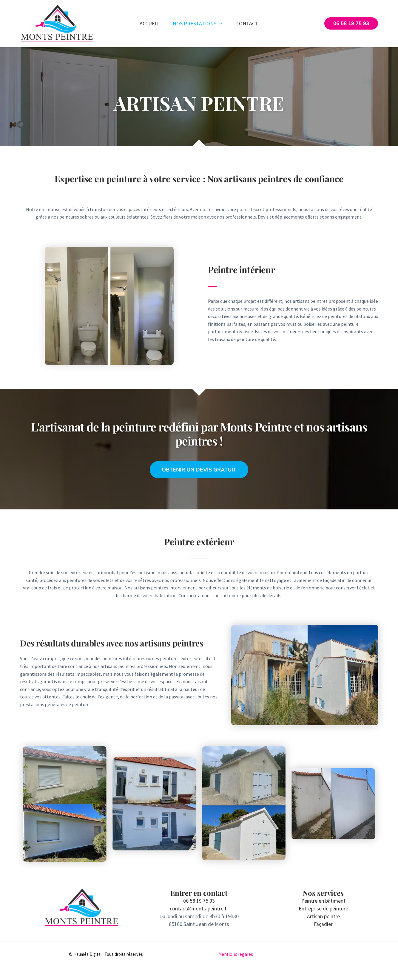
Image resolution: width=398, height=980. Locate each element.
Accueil (149, 23)
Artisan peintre (323, 916)
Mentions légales (236, 954)
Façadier (323, 924)
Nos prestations (198, 24)
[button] (219, 24)
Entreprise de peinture (323, 908)
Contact (248, 23)
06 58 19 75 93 (199, 901)
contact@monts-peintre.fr (199, 908)
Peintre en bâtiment (323, 901)
